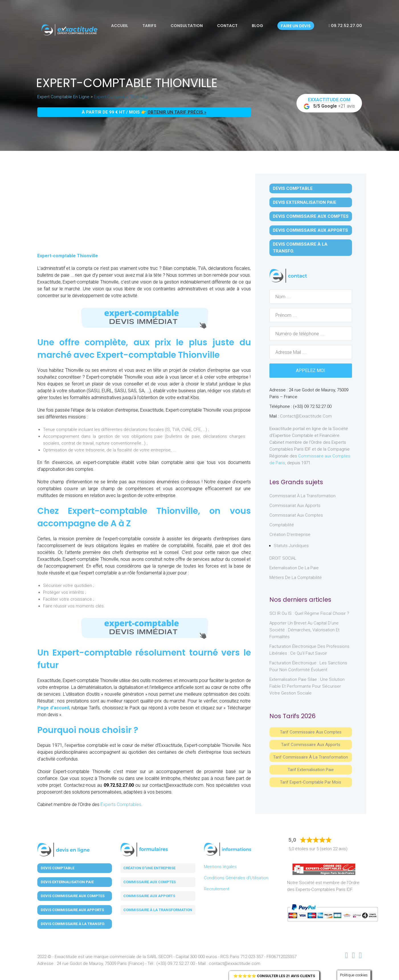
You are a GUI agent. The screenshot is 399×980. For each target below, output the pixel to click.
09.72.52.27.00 (345, 26)
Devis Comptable (293, 188)
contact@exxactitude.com (306, 416)
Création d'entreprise (290, 535)
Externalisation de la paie (294, 568)
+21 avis (329, 103)
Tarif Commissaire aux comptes (311, 732)
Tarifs (149, 26)
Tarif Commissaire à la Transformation (311, 757)
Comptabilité (282, 525)
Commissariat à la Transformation (302, 496)
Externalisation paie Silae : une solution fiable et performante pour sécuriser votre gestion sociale (307, 686)
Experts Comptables (121, 805)
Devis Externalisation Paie (305, 202)
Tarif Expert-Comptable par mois (311, 782)
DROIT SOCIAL (283, 558)
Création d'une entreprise (149, 868)
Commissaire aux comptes (150, 882)
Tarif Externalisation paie (311, 770)
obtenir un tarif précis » (177, 112)
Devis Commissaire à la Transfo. (300, 248)
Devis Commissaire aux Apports (310, 230)
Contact (227, 26)
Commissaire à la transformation (158, 910)
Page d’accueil (53, 708)
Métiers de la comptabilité (296, 578)
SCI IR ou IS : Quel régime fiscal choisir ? (309, 613)
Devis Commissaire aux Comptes (311, 216)
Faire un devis (296, 26)
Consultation (187, 26)
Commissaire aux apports (149, 896)
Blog (257, 26)
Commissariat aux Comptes (296, 515)
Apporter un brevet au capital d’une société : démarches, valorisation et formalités (304, 630)
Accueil (120, 26)
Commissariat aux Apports (295, 506)
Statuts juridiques (291, 546)
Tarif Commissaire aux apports (311, 745)
